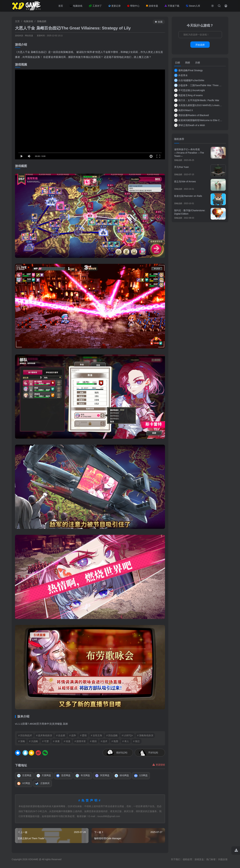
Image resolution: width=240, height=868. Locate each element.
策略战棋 (42, 21)
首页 (61, 6)
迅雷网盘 (63, 776)
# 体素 (56, 741)
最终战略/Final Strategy (188, 70)
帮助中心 (133, 6)
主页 (17, 21)
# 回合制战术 (25, 735)
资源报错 (159, 765)
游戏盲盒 (199, 859)
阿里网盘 (102, 776)
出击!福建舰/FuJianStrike (189, 80)
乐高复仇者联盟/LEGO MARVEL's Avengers (198, 105)
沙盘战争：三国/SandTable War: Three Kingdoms (198, 85)
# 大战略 (34, 741)
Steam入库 (193, 6)
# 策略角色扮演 (145, 735)
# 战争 (73, 735)
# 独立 (136, 741)
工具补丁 (95, 6)
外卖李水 (181, 75)
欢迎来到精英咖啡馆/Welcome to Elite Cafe (198, 120)
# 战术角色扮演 (44, 735)
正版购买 (42, 783)
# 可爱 (45, 741)
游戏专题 (152, 6)
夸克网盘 (83, 776)
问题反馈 (223, 859)
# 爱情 (83, 735)
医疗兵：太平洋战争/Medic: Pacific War (197, 100)
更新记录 (115, 6)
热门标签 (211, 859)
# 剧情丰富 (80, 741)
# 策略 (22, 741)
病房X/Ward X (183, 110)
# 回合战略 (112, 735)
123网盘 (141, 776)
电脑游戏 (76, 6)
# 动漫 (67, 741)
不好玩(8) (153, 753)
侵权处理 (187, 859)
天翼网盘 (44, 776)
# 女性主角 (96, 735)
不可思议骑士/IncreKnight (189, 90)
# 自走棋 (61, 735)
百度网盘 (24, 776)
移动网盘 (122, 776)
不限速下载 (172, 6)
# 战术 (104, 741)
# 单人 (126, 741)
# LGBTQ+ (127, 735)
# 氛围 (115, 741)
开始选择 (200, 45)
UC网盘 (24, 783)
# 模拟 (93, 741)
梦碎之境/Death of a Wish (190, 125)
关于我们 (175, 859)
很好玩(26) (122, 753)
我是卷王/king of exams (188, 95)
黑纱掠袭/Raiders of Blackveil (191, 115)
